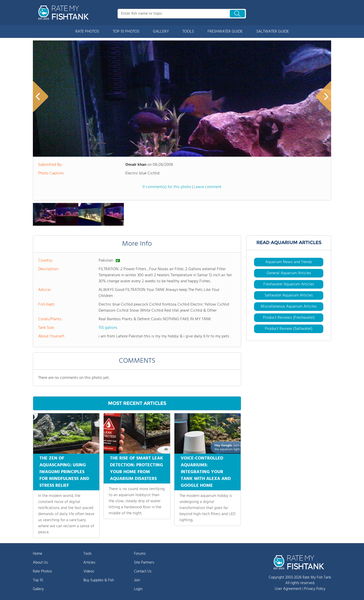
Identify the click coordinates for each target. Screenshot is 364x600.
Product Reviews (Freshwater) (289, 318)
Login (138, 589)
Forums (140, 554)
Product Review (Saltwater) (289, 329)
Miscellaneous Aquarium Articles (289, 307)
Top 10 (38, 580)
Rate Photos (42, 571)
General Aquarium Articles (289, 273)
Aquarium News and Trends (289, 262)
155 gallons (108, 328)
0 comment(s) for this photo (167, 187)
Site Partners (144, 563)
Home (38, 554)
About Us (40, 563)
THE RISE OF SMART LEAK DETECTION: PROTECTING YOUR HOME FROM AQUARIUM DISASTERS (136, 469)
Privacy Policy (315, 589)
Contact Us (143, 571)
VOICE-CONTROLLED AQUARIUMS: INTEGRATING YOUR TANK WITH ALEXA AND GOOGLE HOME (206, 472)
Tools (87, 554)
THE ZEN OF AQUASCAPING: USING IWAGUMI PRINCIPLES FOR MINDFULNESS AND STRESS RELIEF (64, 472)
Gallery (38, 589)
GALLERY (161, 32)
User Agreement (288, 589)
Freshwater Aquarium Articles (289, 284)
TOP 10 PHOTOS (126, 32)
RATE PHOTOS (87, 32)
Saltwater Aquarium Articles (289, 295)
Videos (89, 571)
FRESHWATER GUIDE (225, 32)
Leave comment (208, 187)
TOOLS (188, 32)
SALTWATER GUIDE (273, 32)
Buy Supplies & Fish (99, 580)
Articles (89, 563)
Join (137, 580)
